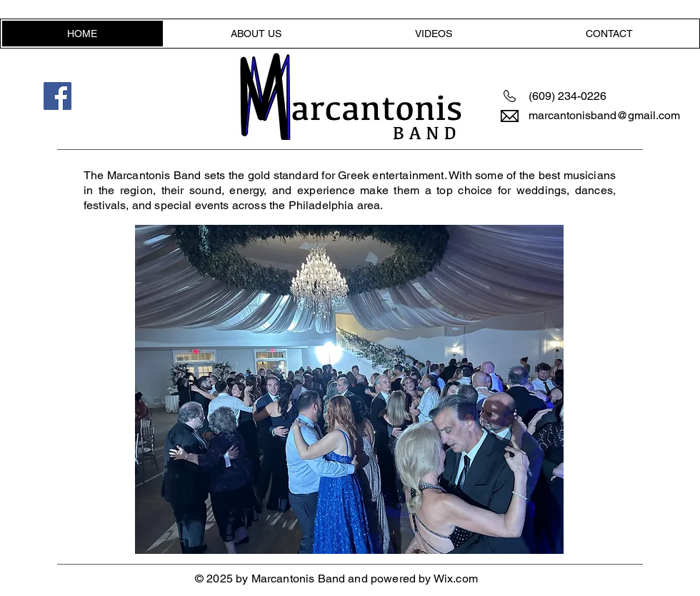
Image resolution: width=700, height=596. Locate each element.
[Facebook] (57, 96)
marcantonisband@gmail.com (604, 115)
